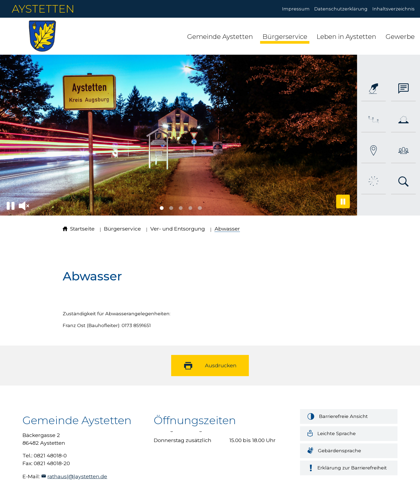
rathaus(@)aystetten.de (77, 476)
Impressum (296, 9)
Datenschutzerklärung (341, 9)
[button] (220, 36)
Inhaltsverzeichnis (393, 9)
